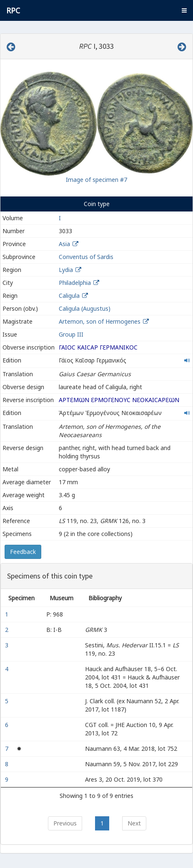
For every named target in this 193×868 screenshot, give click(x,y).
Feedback (23, 552)
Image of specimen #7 (96, 180)
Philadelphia (75, 283)
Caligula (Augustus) (85, 308)
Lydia (66, 270)
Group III (71, 334)
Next (134, 823)
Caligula (69, 296)
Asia (64, 244)
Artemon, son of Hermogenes (100, 321)
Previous (65, 823)
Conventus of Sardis (86, 257)
